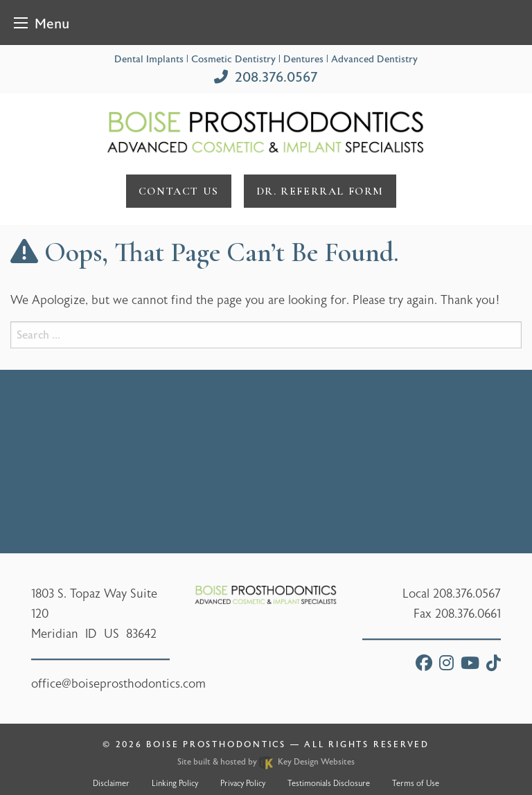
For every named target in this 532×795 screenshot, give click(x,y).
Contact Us (179, 191)
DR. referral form (320, 191)
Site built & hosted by (266, 762)
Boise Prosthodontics (216, 744)
